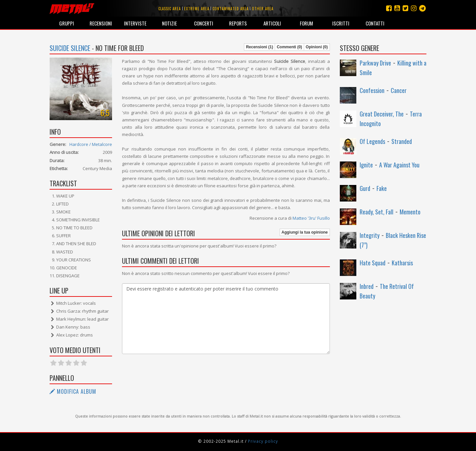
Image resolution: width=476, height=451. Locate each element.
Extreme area (197, 9)
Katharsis (402, 263)
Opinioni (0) (317, 47)
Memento (410, 212)
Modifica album (73, 391)
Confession (372, 90)
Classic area (170, 9)
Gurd (365, 188)
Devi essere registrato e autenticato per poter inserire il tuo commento (226, 319)
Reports (238, 23)
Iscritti (341, 23)
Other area (263, 9)
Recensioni (101, 23)
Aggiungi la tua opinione (305, 232)
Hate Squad (373, 263)
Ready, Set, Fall (377, 212)
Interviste (135, 23)
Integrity (370, 235)
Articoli (272, 23)
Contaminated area (231, 9)
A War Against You (399, 165)
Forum (306, 23)
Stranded (402, 141)
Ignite (366, 165)
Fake (382, 188)
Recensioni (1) (259, 47)
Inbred (367, 286)
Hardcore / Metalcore (91, 144)
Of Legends (372, 141)
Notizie (169, 23)
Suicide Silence (70, 48)
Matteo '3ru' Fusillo (311, 218)
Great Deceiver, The (382, 114)
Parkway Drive (375, 63)
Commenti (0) (289, 47)
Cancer (399, 90)
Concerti (204, 23)
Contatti (375, 23)
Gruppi (67, 23)
